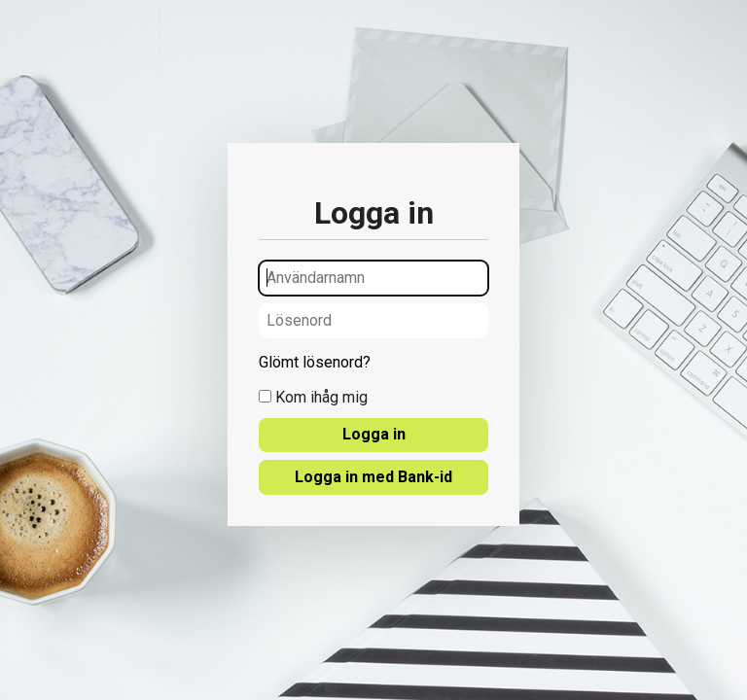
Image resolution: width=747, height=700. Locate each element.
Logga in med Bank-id (373, 477)
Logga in (374, 434)
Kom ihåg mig (313, 398)
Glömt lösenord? (315, 363)
